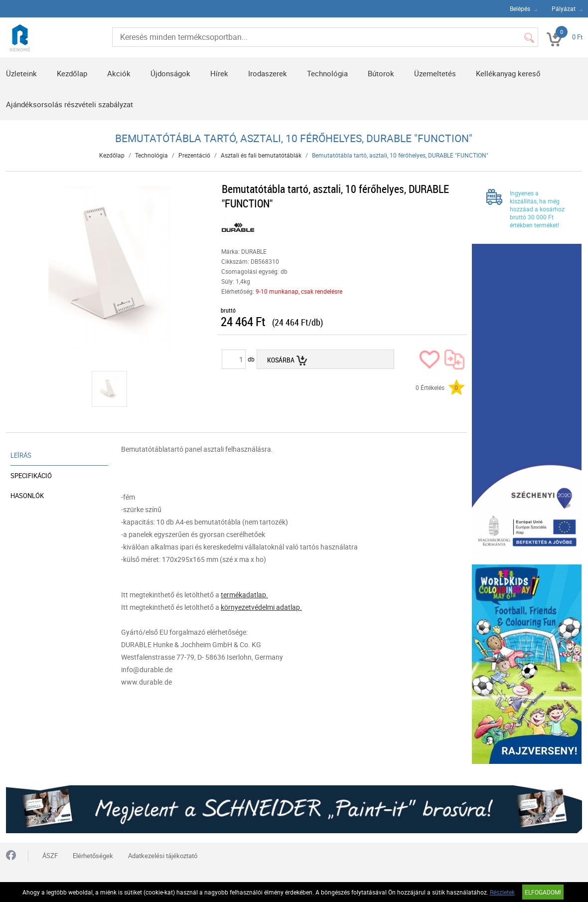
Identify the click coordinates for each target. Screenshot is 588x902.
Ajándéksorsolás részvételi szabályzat (70, 104)
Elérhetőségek (93, 856)
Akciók (119, 73)
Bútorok (381, 73)
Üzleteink (21, 73)
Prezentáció (194, 155)
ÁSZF (50, 856)
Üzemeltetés (435, 73)
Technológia (327, 73)
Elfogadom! (543, 892)
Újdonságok (170, 73)
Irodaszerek (268, 73)
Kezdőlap (72, 73)
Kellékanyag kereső (508, 73)
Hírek (219, 73)
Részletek (502, 892)
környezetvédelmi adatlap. (261, 607)
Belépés (520, 8)
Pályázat (564, 8)
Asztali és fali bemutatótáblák (261, 155)
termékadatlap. (244, 595)
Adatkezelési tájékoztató (163, 856)
